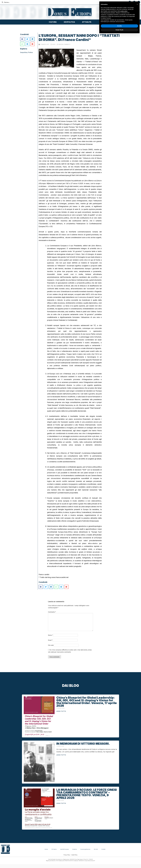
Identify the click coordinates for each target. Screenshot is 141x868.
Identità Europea (64, 849)
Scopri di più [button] (119, 863)
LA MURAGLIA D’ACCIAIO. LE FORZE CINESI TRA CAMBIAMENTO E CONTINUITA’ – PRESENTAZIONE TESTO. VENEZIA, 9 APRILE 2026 (87, 794)
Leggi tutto (61, 711)
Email (50, 640)
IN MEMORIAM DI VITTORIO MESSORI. (83, 744)
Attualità (87, 22)
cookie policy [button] (124, 844)
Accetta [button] (119, 859)
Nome (50, 635)
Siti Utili (96, 849)
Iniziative (75, 849)
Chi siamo (54, 849)
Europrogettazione (85, 849)
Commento (52, 612)
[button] (137, 838)
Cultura (53, 22)
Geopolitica (70, 22)
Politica (30, 52)
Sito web (51, 645)
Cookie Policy (74, 855)
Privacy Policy (67, 855)
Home (46, 849)
